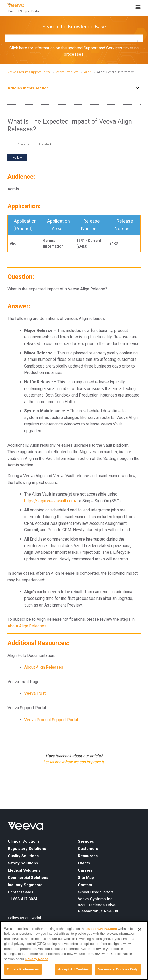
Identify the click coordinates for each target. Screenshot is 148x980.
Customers (88, 849)
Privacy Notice (37, 959)
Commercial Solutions (28, 878)
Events (84, 863)
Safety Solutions (23, 863)
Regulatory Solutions (27, 849)
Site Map (86, 878)
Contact (85, 885)
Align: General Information (116, 72)
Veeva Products (67, 72)
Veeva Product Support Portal (29, 72)
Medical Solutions (24, 870)
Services (86, 841)
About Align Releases (27, 626)
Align (88, 72)
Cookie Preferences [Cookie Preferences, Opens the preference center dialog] (23, 969)
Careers (85, 870)
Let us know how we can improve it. (74, 762)
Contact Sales (20, 892)
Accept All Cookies (73, 969)
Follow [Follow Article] (17, 158)
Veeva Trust (35, 693)
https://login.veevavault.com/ (50, 501)
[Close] (140, 929)
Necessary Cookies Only (118, 969)
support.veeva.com (102, 929)
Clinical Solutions (24, 841)
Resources (88, 856)
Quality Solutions (23, 856)
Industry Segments (25, 885)
